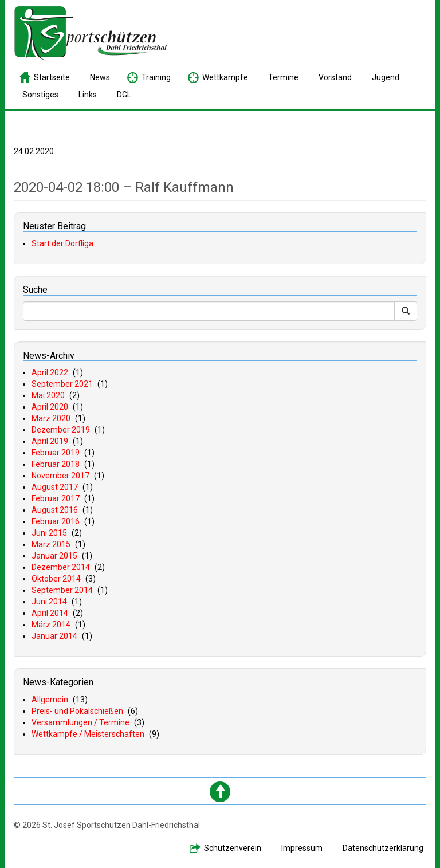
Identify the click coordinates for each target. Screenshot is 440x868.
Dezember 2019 (61, 430)
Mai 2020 (48, 395)
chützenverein (233, 848)
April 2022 (50, 372)
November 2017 (60, 476)
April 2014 (50, 613)
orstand (335, 77)
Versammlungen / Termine (80, 722)
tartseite (52, 77)
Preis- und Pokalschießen (77, 711)
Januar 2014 (54, 636)
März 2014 (51, 625)
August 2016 (55, 510)
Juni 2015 (49, 533)
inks (88, 95)
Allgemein (50, 700)
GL (124, 95)
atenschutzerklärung (383, 848)
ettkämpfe (225, 77)
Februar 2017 (56, 498)
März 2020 (51, 418)
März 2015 (51, 544)
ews (100, 77)
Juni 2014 (49, 602)
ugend (386, 77)
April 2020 (50, 407)
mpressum (302, 848)
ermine (283, 77)
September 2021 (62, 384)
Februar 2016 (56, 521)
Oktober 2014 (56, 579)
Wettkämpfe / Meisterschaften (88, 734)
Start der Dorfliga (62, 243)
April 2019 (50, 441)
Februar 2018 (56, 464)
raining (156, 77)
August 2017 (55, 487)
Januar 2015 (54, 556)
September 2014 (62, 590)
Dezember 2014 (61, 567)
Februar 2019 (56, 453)
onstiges (40, 95)
